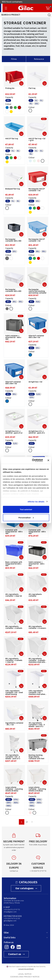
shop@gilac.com (10, 912)
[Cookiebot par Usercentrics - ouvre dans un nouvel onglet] (32, 460)
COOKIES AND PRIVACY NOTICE (25, 977)
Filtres (14, 59)
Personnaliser (26, 517)
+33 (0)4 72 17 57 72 (12, 909)
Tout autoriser (26, 509)
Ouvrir (21, 83)
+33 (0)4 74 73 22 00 (12, 918)
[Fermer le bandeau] (48, 460)
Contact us (15, 954)
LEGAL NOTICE (25, 974)
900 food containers (12, 3)
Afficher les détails (36, 502)
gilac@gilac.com (10, 921)
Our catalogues (24, 888)
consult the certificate (26, 969)
